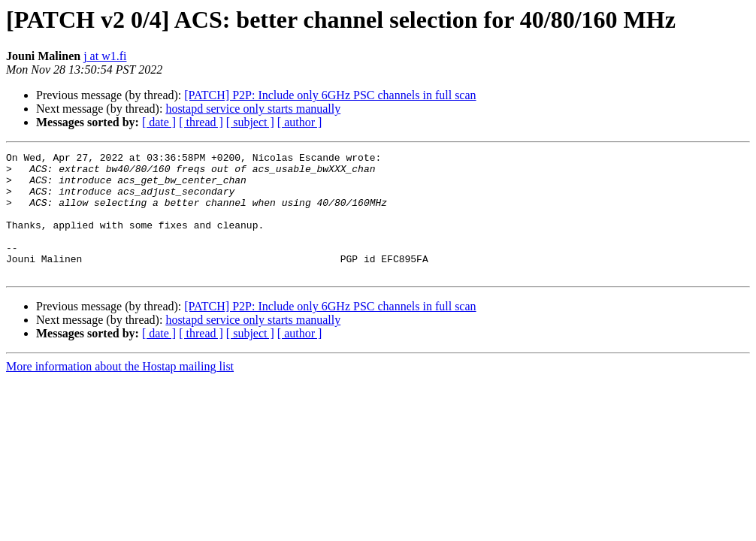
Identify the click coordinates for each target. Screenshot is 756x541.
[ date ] (159, 122)
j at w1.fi (105, 56)
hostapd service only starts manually (253, 109)
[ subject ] (250, 122)
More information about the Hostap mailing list (120, 391)
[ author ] (300, 122)
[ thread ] (201, 122)
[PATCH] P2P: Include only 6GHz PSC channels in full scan (330, 95)
